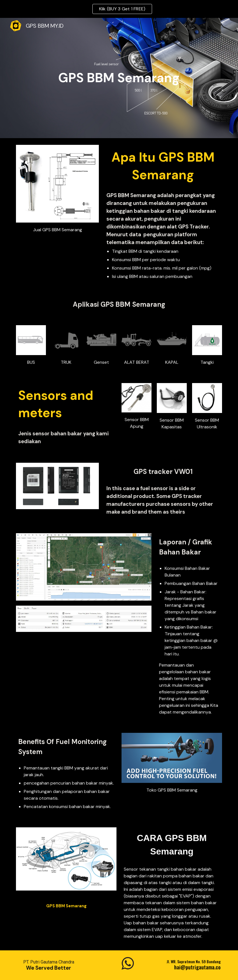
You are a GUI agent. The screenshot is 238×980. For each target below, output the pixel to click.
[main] (119, 78)
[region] (119, 9)
